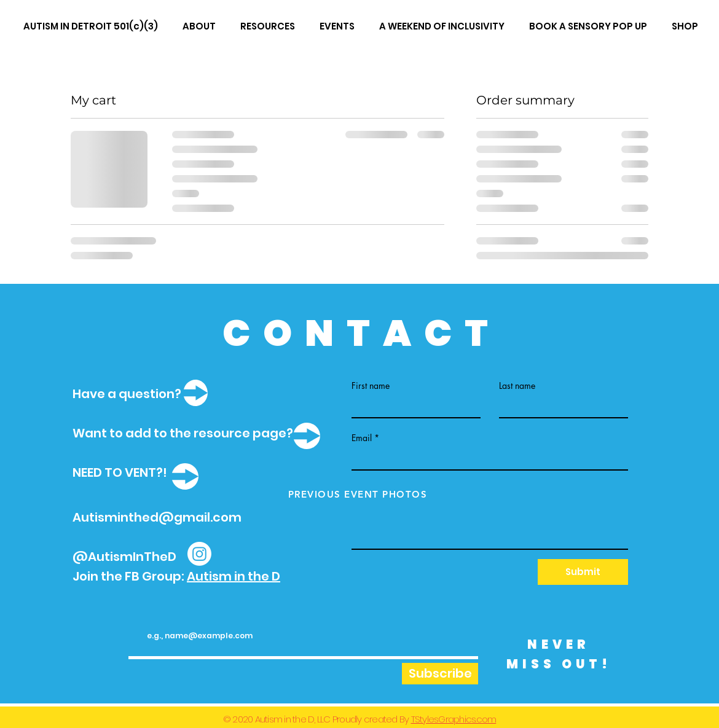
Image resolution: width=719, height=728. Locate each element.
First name (371, 386)
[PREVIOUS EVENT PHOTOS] (359, 494)
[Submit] (583, 572)
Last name (517, 386)
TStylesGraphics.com (454, 719)
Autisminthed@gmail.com (157, 517)
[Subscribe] (440, 674)
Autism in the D (234, 576)
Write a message (383, 490)
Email (362, 438)
